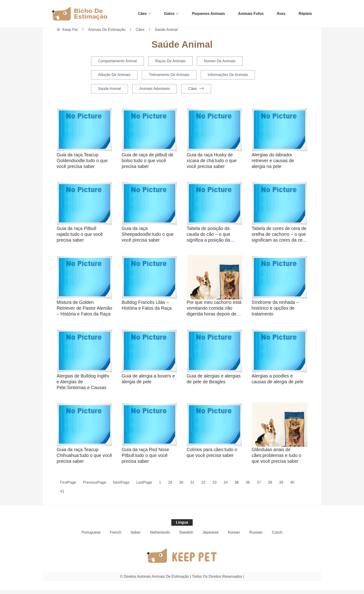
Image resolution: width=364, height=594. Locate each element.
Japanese (210, 536)
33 (214, 486)
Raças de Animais (171, 61)
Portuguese (91, 536)
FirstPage (68, 486)
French (116, 536)
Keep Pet (70, 30)
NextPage (121, 486)
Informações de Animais (229, 75)
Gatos (169, 14)
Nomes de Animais (221, 61)
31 (192, 486)
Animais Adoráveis (156, 89)
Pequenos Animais (208, 14)
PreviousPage (94, 486)
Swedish (186, 536)
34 (226, 486)
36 (248, 486)
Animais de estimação (107, 30)
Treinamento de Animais (170, 75)
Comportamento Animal (118, 61)
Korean (234, 536)
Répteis (305, 14)
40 (292, 486)
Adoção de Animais (114, 75)
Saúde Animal (166, 30)
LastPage (144, 486)
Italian (136, 536)
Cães (142, 14)
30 (181, 486)
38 (270, 486)
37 (259, 486)
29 (170, 486)
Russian (256, 536)
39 (281, 486)
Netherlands (160, 536)
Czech (277, 536)
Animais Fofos (251, 14)
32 (203, 486)
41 (62, 495)
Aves (281, 14)
